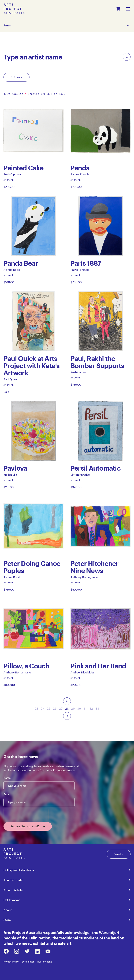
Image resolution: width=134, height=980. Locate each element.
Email (7, 794)
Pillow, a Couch (26, 666)
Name (7, 778)
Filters (16, 77)
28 (67, 709)
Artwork (9, 180)
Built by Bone (45, 962)
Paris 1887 (86, 263)
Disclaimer (28, 962)
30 (79, 709)
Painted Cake (23, 168)
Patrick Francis (80, 175)
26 (55, 709)
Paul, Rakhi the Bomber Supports (97, 362)
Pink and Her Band (98, 666)
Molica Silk (10, 476)
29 (73, 709)
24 (43, 709)
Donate (119, 854)
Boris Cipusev (12, 175)
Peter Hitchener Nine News (95, 567)
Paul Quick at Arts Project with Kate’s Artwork (32, 366)
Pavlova (15, 468)
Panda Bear (21, 263)
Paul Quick (10, 380)
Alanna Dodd (12, 271)
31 (85, 709)
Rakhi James (78, 373)
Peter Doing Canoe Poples (32, 567)
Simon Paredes (80, 476)
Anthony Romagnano (84, 578)
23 (37, 709)
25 (49, 709)
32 (91, 709)
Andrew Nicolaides (82, 673)
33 (97, 709)
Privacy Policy (11, 962)
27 (61, 709)
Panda (82, 168)
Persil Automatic (96, 468)
